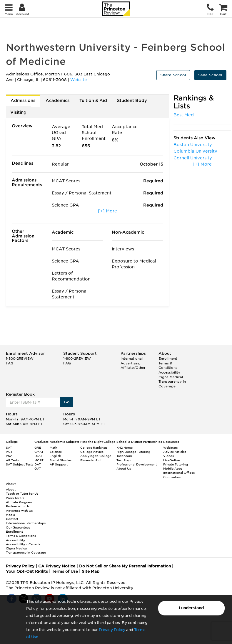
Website (79, 80)
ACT (9, 452)
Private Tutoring (176, 464)
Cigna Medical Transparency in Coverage (172, 382)
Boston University (193, 145)
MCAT (39, 460)
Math (54, 448)
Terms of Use (65, 571)
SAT (9, 448)
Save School (210, 75)
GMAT (39, 452)
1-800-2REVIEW (20, 359)
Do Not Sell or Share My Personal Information (125, 566)
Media (10, 515)
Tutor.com (124, 456)
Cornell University (193, 158)
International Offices (179, 473)
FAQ (10, 363)
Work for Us (15, 498)
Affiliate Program (19, 502)
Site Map (91, 571)
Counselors (172, 477)
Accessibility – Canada (23, 544)
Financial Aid (90, 460)
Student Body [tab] (132, 100)
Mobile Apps (173, 468)
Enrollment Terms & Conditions (168, 363)
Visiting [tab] (18, 112)
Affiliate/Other (133, 368)
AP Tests (12, 460)
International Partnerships (26, 523)
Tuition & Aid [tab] (93, 100)
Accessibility (169, 372)
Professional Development (137, 464)
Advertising (131, 363)
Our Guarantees (18, 527)
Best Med (184, 115)
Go (67, 402)
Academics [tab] (57, 100)
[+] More (107, 211)
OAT (38, 468)
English (55, 456)
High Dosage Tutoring (133, 452)
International (132, 359)
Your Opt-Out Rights (27, 571)
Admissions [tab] (23, 100)
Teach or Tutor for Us (22, 493)
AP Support (59, 464)
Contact (12, 519)
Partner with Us (18, 506)
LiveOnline (171, 460)
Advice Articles (175, 452)
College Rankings (94, 448)
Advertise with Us (19, 511)
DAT (38, 464)
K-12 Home (125, 448)
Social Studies (61, 460)
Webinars (170, 448)
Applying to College (96, 456)
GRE (38, 448)
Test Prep (123, 460)
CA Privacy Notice (57, 566)
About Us (124, 468)
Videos (168, 456)
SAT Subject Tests (20, 464)
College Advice (92, 452)
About (11, 489)
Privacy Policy (112, 630)
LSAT (38, 456)
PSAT (10, 456)
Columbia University (195, 151)
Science (56, 452)
